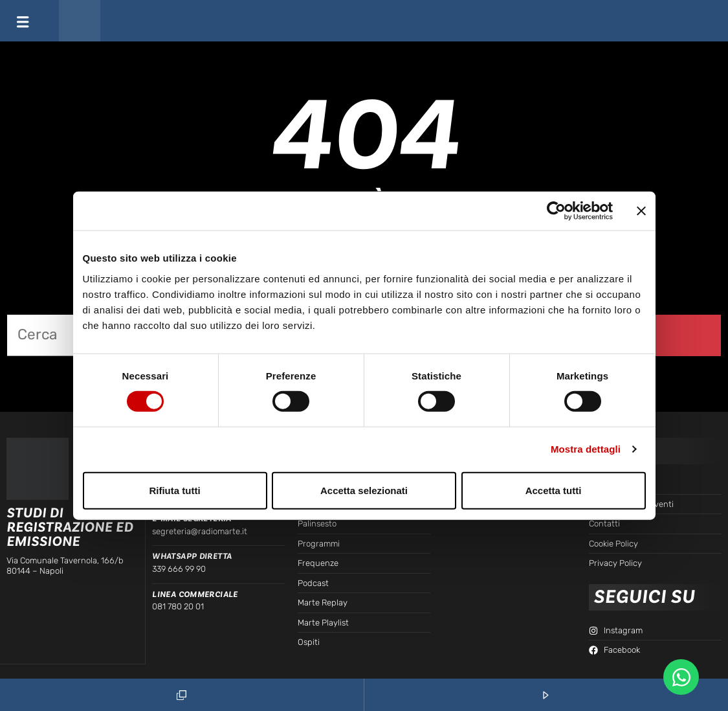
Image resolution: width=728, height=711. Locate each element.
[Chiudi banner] (641, 211)
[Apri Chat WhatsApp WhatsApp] (681, 677)
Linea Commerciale (195, 594)
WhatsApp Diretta (192, 556)
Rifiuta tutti (174, 490)
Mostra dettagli (586, 449)
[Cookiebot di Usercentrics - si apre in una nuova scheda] (556, 211)
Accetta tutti (554, 490)
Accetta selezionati (364, 490)
